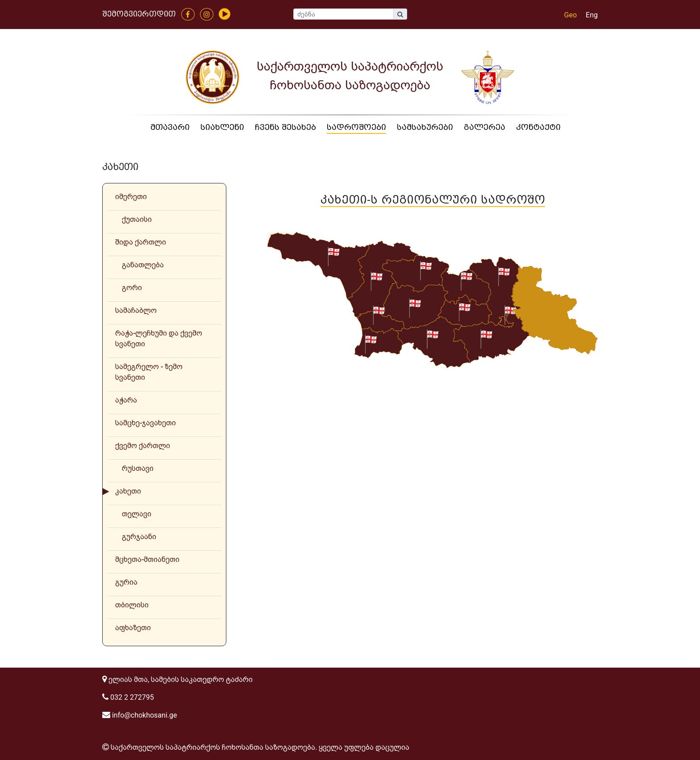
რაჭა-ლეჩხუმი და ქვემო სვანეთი (159, 338)
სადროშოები (356, 127)
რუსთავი (138, 468)
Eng (592, 15)
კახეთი (128, 491)
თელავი (137, 514)
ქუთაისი (137, 219)
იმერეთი (131, 197)
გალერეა (485, 127)
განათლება (143, 265)
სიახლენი (222, 127)
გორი (132, 288)
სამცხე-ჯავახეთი (146, 423)
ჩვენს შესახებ (285, 127)
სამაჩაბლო (136, 310)
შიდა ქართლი (141, 242)
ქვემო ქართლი (143, 446)
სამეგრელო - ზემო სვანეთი (149, 372)
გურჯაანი (139, 537)
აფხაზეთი (133, 628)
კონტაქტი (538, 127)
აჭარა (126, 400)
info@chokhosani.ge (140, 715)
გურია (126, 582)
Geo (571, 15)
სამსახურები (425, 127)
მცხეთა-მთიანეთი (147, 559)
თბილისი (132, 605)
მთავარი (170, 127)
